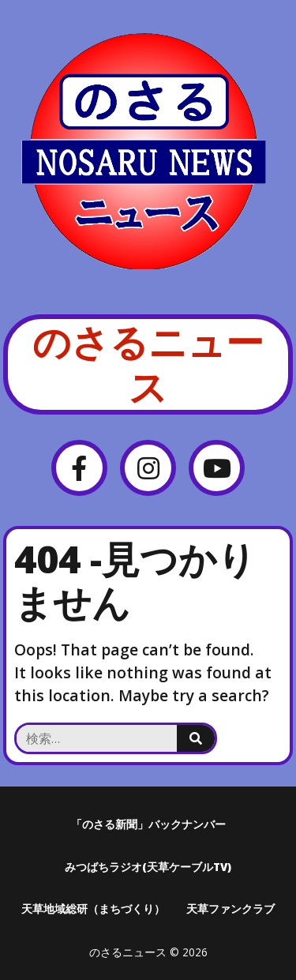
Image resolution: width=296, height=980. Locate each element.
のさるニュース (148, 364)
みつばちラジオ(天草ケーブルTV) (148, 867)
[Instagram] (148, 468)
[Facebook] (79, 468)
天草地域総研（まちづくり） (93, 909)
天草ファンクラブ (230, 909)
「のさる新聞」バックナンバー (148, 824)
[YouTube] (217, 468)
